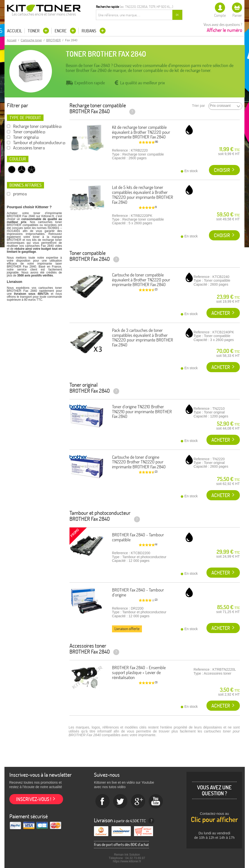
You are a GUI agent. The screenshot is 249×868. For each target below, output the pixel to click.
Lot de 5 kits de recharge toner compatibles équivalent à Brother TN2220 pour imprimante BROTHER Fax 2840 (143, 195)
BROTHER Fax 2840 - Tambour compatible (138, 537)
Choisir (222, 170)
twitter (120, 801)
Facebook (103, 801)
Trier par (198, 106)
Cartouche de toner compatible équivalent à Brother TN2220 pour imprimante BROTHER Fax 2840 (141, 280)
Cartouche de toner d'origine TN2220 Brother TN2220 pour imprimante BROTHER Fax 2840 (139, 462)
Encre (61, 31)
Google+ (138, 801)
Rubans (89, 31)
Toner (34, 31)
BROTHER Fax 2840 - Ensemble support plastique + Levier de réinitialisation (139, 673)
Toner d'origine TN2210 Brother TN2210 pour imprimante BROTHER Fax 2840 (142, 412)
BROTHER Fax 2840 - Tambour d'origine (138, 592)
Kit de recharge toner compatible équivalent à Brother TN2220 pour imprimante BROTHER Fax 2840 (141, 132)
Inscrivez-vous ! (34, 799)
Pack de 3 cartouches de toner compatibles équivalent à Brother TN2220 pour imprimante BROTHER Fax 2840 (143, 338)
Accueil (14, 31)
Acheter (221, 313)
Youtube (156, 801)
